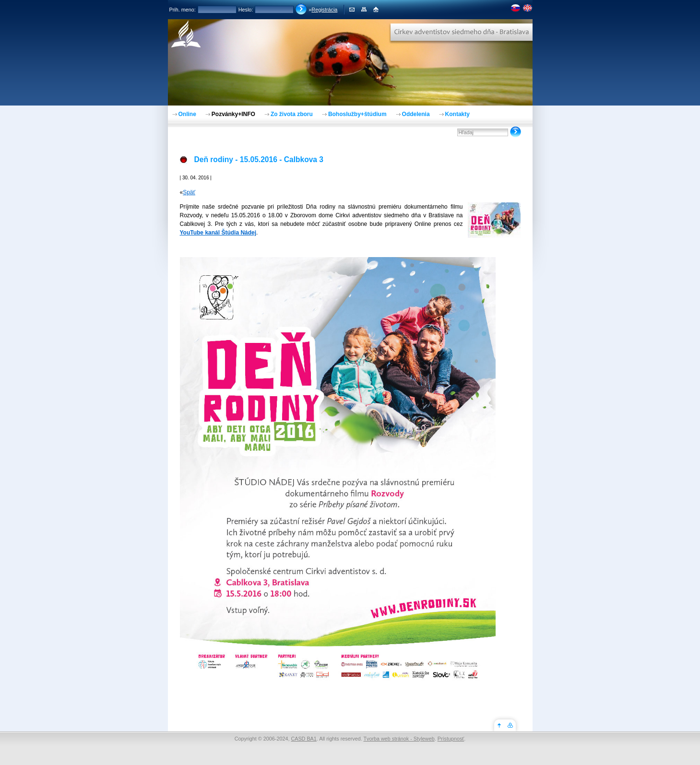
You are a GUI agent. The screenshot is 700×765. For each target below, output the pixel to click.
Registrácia (324, 10)
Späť (189, 192)
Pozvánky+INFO (233, 114)
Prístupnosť (451, 739)
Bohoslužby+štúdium (357, 114)
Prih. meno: (183, 10)
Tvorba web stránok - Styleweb (399, 739)
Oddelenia (416, 114)
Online (187, 114)
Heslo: (246, 10)
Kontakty (457, 114)
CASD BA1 (303, 739)
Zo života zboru (292, 114)
